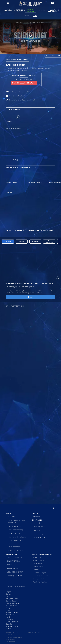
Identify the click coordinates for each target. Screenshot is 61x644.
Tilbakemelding (38, 534)
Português (10, 619)
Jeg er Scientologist (14, 547)
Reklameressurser (39, 537)
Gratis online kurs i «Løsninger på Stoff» (22, 100)
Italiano (9, 610)
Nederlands (10, 615)
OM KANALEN (37, 520)
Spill (30, 297)
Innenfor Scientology (15, 526)
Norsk (8, 617)
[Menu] (8, 3)
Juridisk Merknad (10, 642)
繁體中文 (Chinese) (13, 626)
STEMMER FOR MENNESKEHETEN (18, 60)
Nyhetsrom (37, 530)
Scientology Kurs (39, 560)
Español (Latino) (12, 601)
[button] (60, 242)
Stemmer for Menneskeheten (17, 537)
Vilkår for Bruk (10, 635)
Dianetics (36, 570)
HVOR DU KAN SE (13, 555)
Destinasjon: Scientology (16, 530)
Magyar (9, 608)
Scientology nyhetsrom (41, 576)
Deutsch (9, 596)
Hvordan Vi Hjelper (39, 573)
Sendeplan (37, 516)
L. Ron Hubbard (38, 563)
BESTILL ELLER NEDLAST (24, 83)
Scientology (37, 557)
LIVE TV (35, 514)
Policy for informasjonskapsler (14, 637)
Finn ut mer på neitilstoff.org (18, 96)
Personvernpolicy (11, 639)
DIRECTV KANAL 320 (15, 557)
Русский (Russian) (12, 622)
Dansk (8, 594)
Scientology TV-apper (14, 576)
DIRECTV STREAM (14, 561)
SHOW (9, 514)
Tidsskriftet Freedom (40, 582)
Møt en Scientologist (15, 533)
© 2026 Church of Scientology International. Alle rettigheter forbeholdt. (24, 633)
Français (9, 629)
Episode (26, 15)
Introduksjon (37, 523)
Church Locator (38, 567)
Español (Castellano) (13, 603)
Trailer (35, 15)
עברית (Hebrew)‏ (11, 606)
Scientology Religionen (41, 579)
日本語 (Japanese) (12, 612)
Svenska (9, 624)
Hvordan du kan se (40, 527)
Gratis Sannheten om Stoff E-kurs (21, 92)
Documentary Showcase (16, 550)
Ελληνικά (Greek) (12, 599)
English (9, 592)
